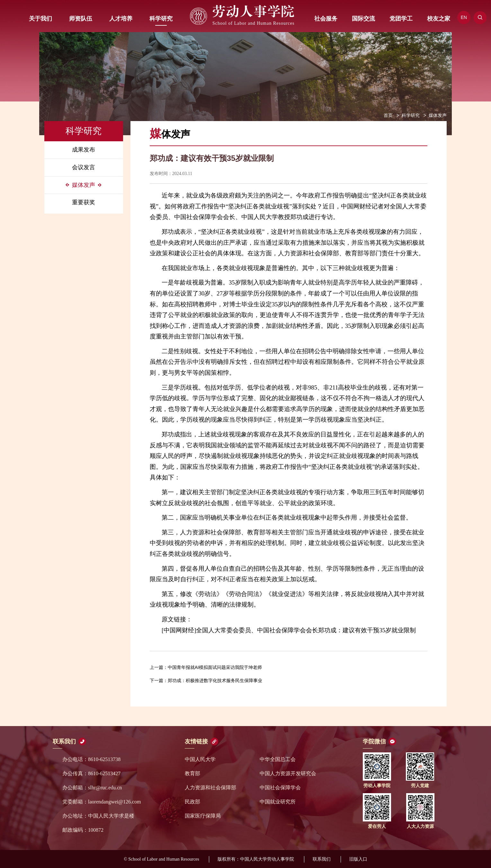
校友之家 (439, 19)
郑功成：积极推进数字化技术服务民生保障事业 (206, 680)
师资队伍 (81, 19)
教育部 (192, 773)
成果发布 (84, 150)
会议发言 (84, 167)
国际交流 (363, 19)
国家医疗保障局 (203, 816)
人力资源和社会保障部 (210, 788)
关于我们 (40, 19)
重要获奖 (84, 202)
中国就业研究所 (278, 802)
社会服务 (326, 19)
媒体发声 (84, 185)
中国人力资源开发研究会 (288, 773)
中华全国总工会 (278, 759)
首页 (388, 115)
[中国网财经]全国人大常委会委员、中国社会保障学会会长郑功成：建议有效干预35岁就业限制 (289, 630)
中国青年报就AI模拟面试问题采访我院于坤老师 (206, 667)
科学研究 (161, 19)
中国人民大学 (200, 759)
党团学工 (401, 19)
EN (464, 17)
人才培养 (121, 19)
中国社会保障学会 (280, 788)
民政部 (192, 802)
